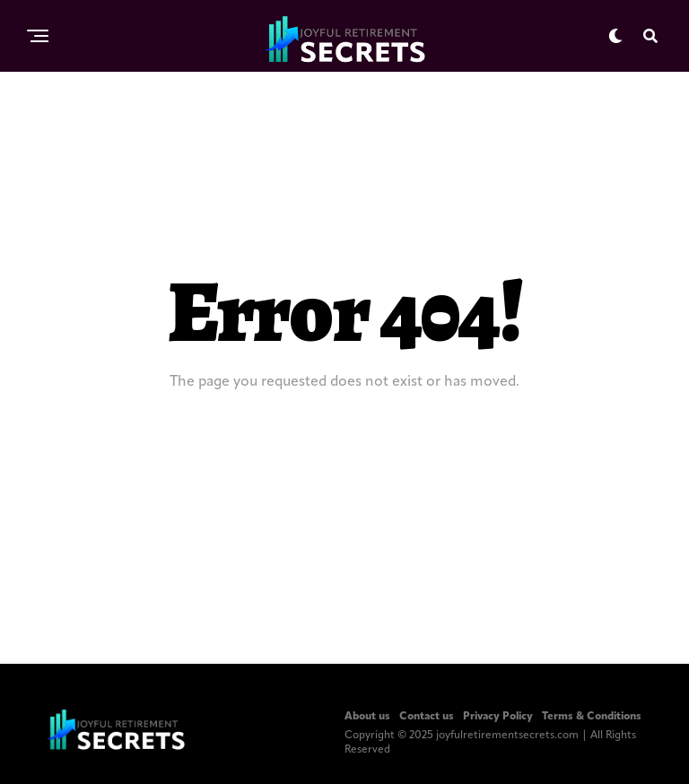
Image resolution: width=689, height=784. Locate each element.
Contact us (427, 717)
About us (367, 717)
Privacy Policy (498, 717)
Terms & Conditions (592, 717)
